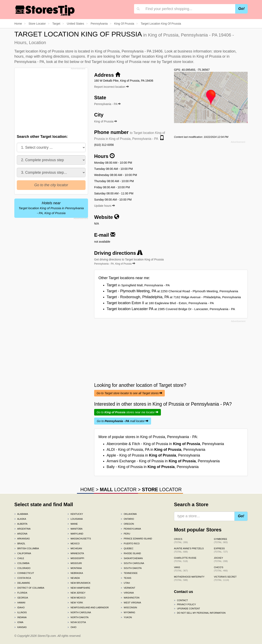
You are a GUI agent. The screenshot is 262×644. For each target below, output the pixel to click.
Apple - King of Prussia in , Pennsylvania (153, 455)
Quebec (127, 548)
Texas (126, 578)
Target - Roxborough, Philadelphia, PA (174, 297)
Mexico (74, 544)
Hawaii (20, 603)
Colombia (22, 563)
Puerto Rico (130, 544)
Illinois (21, 612)
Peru (125, 534)
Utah (125, 583)
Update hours (105, 206)
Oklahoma (129, 514)
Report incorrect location (112, 87)
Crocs (181, 541)
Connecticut (24, 573)
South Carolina (132, 563)
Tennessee (129, 573)
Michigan (75, 548)
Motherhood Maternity (189, 578)
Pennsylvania (131, 529)
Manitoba (75, 529)
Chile (19, 558)
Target (138, 285)
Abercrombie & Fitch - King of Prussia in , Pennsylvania (165, 444)
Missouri (75, 563)
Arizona (21, 534)
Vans (181, 569)
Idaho (19, 607)
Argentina (22, 529)
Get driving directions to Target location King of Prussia (129, 261)
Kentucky (75, 514)
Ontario (127, 519)
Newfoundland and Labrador (88, 607)
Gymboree (221, 541)
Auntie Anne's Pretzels (189, 550)
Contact (181, 600)
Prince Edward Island (136, 539)
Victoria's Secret (225, 578)
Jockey (221, 560)
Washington (130, 598)
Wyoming (128, 612)
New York (75, 603)
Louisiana (75, 519)
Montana (75, 568)
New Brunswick (79, 583)
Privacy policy (185, 604)
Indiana (20, 617)
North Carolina (79, 612)
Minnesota (76, 553)
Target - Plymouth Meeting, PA (172, 291)
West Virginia (131, 603)
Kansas (20, 627)
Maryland (75, 534)
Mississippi (76, 558)
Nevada (74, 578)
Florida (21, 593)
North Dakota (78, 617)
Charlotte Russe (185, 560)
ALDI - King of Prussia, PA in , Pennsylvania (156, 450)
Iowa (19, 622)
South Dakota (131, 568)
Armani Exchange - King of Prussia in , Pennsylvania (163, 461)
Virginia (127, 593)
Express (221, 550)
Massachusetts (79, 539)
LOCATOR (118, 490)
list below (72, 62)
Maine (73, 524)
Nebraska (75, 573)
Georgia (21, 598)
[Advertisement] (51, 100)
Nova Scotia (77, 622)
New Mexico (77, 598)
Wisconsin (129, 607)
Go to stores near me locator (128, 412)
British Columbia (27, 548)
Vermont (128, 588)
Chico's (221, 569)
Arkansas (22, 539)
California (23, 553)
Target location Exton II (160, 303)
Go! (241, 9)
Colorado (22, 568)
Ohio (72, 627)
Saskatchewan (132, 558)
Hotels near (51, 208)
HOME (87, 490)
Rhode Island (131, 553)
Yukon (126, 617)
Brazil (20, 544)
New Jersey (76, 593)
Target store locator (177, 62)
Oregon (127, 524)
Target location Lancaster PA (171, 309)
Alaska (20, 519)
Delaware (22, 583)
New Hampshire (79, 588)
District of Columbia (29, 588)
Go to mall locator (123, 421)
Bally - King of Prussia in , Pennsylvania (153, 467)
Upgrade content (187, 609)
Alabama (21, 514)
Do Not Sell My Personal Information (200, 613)
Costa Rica (23, 578)
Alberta (21, 524)
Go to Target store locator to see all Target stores (129, 393)
